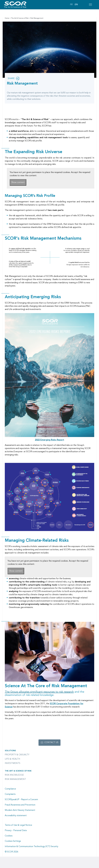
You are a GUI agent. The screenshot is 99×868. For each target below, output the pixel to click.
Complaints (10, 794)
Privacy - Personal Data (16, 831)
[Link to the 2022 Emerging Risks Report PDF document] (50, 440)
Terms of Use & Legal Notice (18, 825)
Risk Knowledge (14, 775)
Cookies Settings (13, 841)
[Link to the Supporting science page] (39, 692)
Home (7, 18)
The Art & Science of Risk (20, 18)
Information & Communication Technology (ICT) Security (32, 847)
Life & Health (12, 759)
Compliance (10, 789)
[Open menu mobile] (90, 5)
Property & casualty (17, 755)
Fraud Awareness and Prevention (20, 805)
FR (71, 5)
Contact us (51, 743)
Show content (18, 182)
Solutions (10, 751)
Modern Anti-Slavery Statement (20, 810)
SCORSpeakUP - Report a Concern (21, 800)
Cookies (9, 836)
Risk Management (15, 779)
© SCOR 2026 (12, 852)
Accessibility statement (16, 816)
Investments (13, 763)
